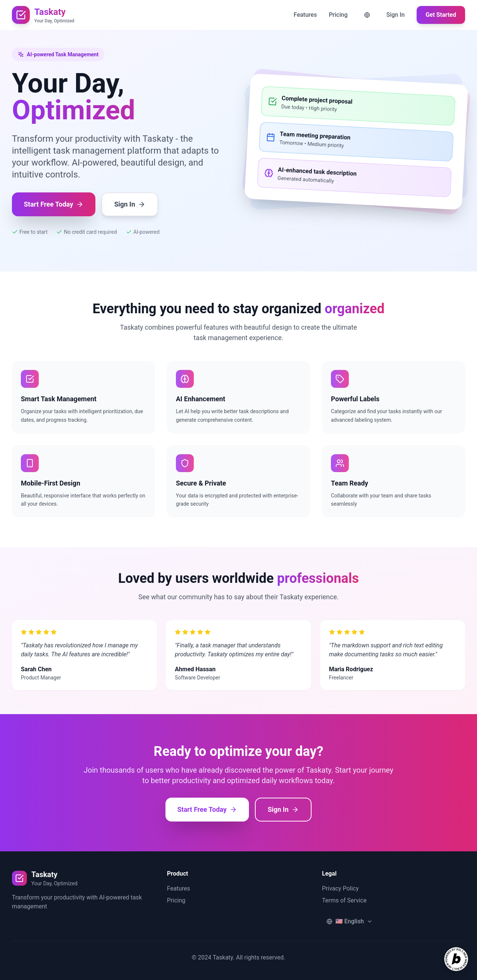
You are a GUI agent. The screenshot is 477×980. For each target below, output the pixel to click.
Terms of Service (344, 900)
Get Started (441, 15)
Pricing (338, 15)
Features (305, 15)
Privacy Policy (340, 888)
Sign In (396, 15)
